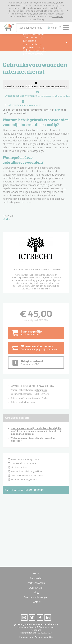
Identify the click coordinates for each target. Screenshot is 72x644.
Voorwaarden (26, 637)
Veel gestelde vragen (36, 597)
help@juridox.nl (28, 633)
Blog (36, 592)
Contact (36, 602)
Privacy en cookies (44, 637)
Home (36, 573)
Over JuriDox (36, 588)
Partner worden (36, 583)
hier (57, 110)
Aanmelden (36, 578)
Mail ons (18, 490)
